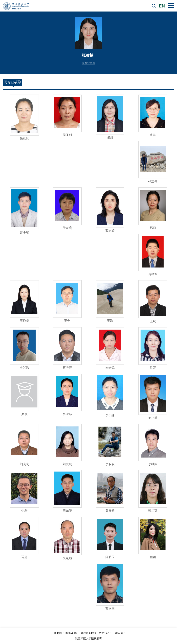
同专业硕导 (88, 63)
